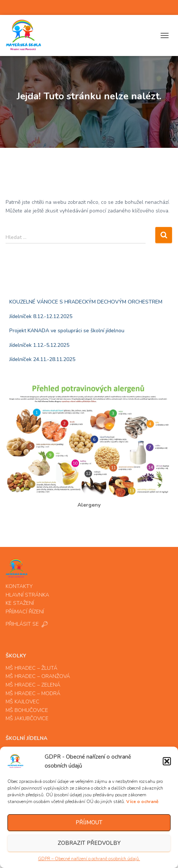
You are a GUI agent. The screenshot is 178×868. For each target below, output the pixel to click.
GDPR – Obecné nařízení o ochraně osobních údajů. (89, 859)
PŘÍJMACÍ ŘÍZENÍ (25, 612)
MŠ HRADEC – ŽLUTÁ (31, 668)
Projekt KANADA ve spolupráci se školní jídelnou (67, 331)
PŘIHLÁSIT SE (23, 624)
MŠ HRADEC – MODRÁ (33, 693)
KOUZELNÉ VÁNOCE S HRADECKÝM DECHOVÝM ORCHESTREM (86, 302)
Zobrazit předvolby (89, 843)
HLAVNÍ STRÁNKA (27, 595)
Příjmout (89, 822)
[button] (167, 761)
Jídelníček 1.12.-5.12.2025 (39, 345)
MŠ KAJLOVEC (23, 702)
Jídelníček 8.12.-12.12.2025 (41, 316)
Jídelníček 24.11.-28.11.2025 (42, 359)
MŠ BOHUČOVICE (27, 710)
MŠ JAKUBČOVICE (27, 718)
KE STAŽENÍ (20, 603)
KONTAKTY (19, 586)
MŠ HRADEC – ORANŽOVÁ (38, 676)
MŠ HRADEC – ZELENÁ (33, 685)
